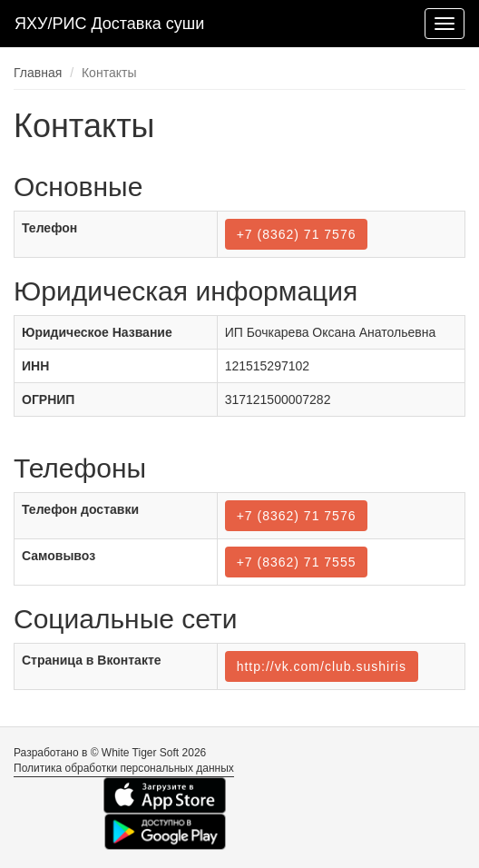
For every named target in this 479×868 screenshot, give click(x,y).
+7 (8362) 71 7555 (297, 562)
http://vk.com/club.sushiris (322, 666)
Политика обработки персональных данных (124, 768)
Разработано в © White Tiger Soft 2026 (110, 753)
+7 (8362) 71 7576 (297, 234)
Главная (38, 73)
